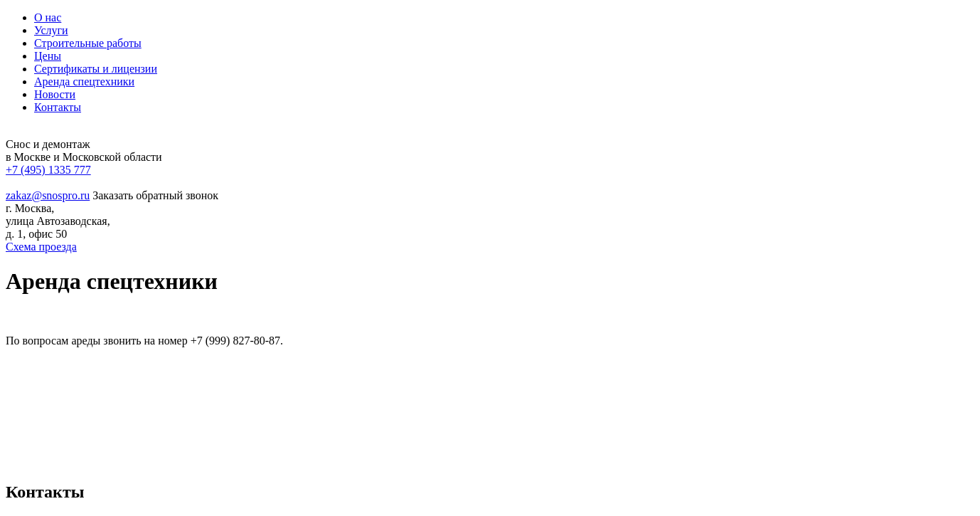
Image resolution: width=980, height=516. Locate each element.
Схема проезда (41, 247)
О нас (48, 17)
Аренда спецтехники (84, 81)
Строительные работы (88, 43)
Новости (55, 94)
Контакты (58, 107)
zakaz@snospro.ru (48, 195)
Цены (48, 56)
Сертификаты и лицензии (96, 69)
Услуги (51, 30)
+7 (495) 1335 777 (48, 170)
